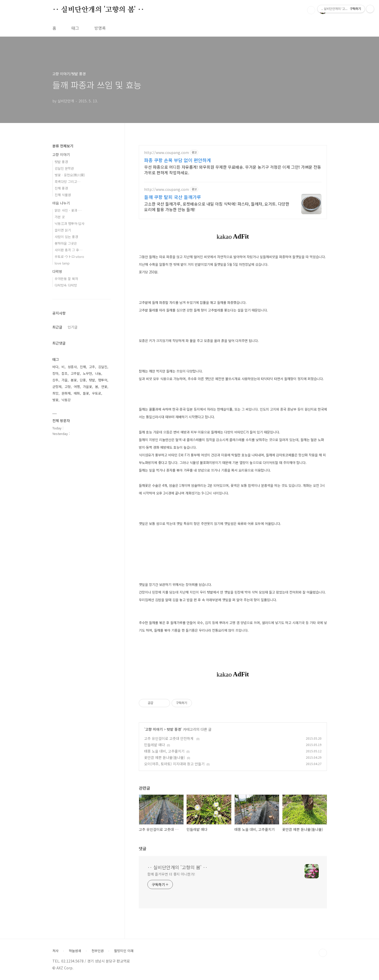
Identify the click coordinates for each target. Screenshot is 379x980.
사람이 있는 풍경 (66, 237)
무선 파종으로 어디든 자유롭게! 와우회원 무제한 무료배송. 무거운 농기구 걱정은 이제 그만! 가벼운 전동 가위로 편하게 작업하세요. (233, 170)
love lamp (62, 263)
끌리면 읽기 (63, 230)
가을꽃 (87, 387)
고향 (68, 387)
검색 (311, 10)
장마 (55, 373)
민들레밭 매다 (155, 745)
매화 (77, 393)
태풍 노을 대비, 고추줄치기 (164, 751)
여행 (77, 387)
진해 (83, 367)
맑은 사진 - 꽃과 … (68, 210)
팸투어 (103, 380)
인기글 (73, 327)
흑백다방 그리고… (67, 182)
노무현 (87, 373)
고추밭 (75, 373)
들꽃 (86, 393)
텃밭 (92, 380)
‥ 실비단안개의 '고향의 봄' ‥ (98, 10)
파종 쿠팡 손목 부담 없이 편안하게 (178, 160)
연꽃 (104, 387)
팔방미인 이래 (124, 951)
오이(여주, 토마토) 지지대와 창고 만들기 (174, 764)
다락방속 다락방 (66, 285)
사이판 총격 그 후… (69, 250)
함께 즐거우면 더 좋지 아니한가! (171, 874)
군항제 (57, 387)
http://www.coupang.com (166, 153)
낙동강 (66, 400)
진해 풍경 (61, 188)
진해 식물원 (63, 195)
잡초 (65, 373)
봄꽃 (74, 380)
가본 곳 (60, 217)
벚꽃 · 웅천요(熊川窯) (70, 175)
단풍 (83, 380)
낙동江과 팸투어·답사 (70, 223)
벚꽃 (55, 400)
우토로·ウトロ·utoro (69, 256)
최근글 (57, 327)
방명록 (100, 28)
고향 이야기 (154, 729)
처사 (55, 951)
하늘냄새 (75, 951)
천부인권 (98, 951)
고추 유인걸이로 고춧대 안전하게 (169, 738)
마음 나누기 (61, 203)
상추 (55, 380)
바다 (55, 367)
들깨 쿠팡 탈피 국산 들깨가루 (173, 197)
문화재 (66, 393)
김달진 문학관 (64, 168)
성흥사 (72, 367)
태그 (75, 28)
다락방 (57, 271)
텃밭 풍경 (174, 729)
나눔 (98, 373)
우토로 (97, 393)
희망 (55, 393)
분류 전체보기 (63, 146)
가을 (65, 380)
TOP (323, 953)
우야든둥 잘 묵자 (66, 279)
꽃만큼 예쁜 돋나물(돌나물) (165, 757)
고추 (92, 367)
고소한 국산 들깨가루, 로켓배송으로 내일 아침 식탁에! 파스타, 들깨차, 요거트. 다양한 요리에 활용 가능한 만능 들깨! (217, 206)
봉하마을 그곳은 (66, 243)
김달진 (103, 367)
